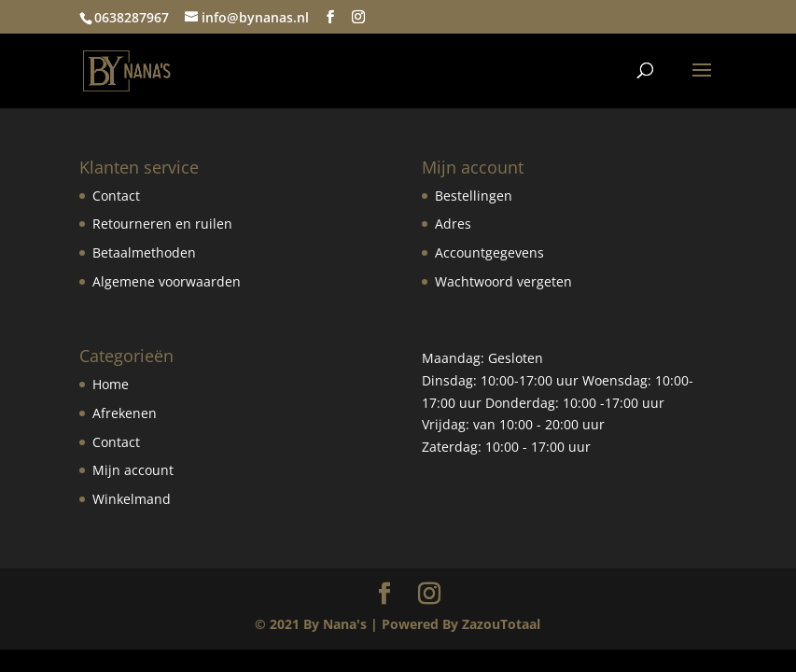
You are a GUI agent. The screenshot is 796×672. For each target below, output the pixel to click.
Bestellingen (474, 196)
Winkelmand (132, 499)
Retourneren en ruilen (162, 224)
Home (111, 384)
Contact (116, 196)
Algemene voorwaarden (167, 281)
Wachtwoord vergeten (503, 281)
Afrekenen (125, 413)
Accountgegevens (489, 252)
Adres (453, 224)
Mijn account (133, 470)
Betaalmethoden (144, 252)
